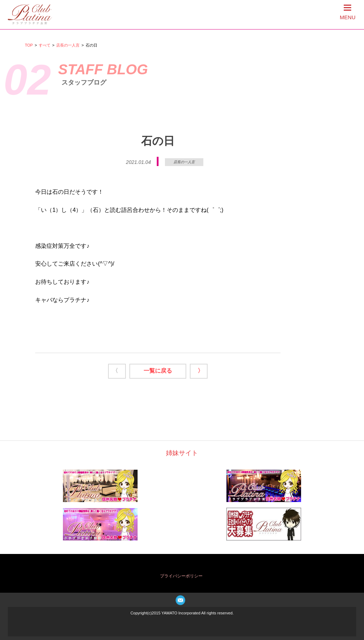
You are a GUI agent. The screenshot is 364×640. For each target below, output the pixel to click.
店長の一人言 (68, 45)
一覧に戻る (158, 371)
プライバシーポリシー (181, 576)
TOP (29, 45)
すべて (45, 45)
